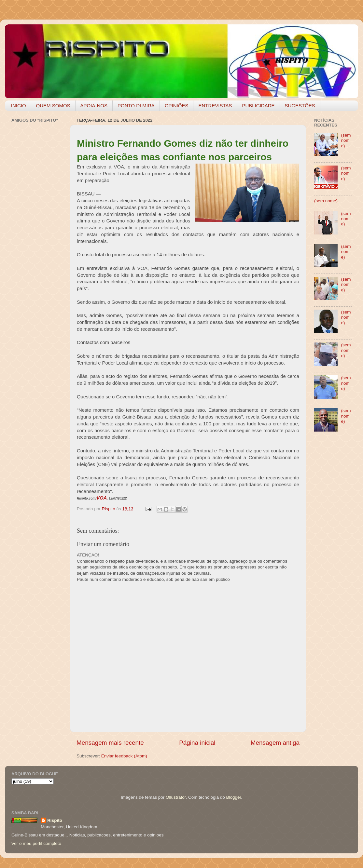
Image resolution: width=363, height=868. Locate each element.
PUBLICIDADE (258, 106)
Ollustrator (176, 797)
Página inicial (197, 743)
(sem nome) (346, 140)
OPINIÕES (177, 106)
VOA (102, 498)
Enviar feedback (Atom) (124, 756)
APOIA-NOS (94, 106)
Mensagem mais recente (110, 743)
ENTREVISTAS (215, 106)
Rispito (55, 820)
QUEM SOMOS (53, 106)
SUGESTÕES (300, 106)
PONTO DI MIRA (136, 106)
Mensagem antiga (275, 743)
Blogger (233, 797)
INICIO (19, 106)
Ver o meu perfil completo (36, 843)
